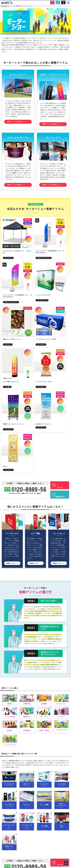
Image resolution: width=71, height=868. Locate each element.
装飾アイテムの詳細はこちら (17, 123)
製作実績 (53, 761)
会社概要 (18, 766)
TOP (66, 864)
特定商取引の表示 (53, 771)
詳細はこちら (11, 440)
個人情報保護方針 (18, 771)
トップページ (35, 755)
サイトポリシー (53, 766)
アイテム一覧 (18, 761)
